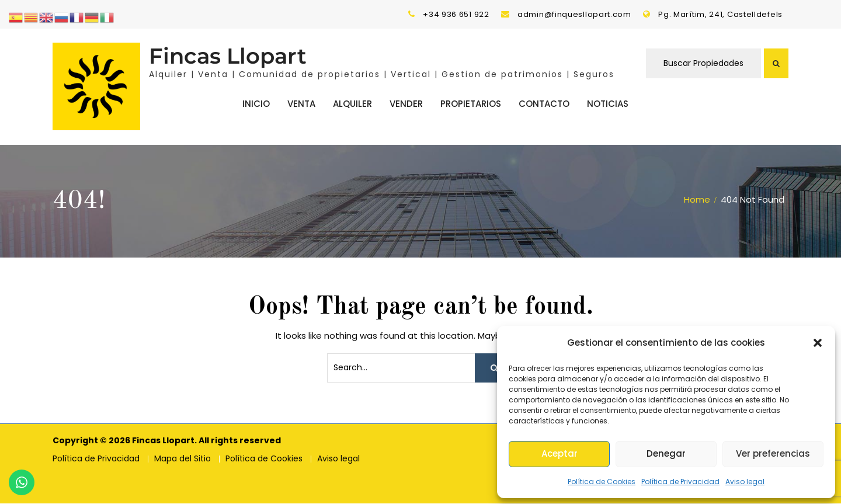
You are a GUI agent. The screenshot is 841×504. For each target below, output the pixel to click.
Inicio (256, 104)
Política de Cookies (602, 482)
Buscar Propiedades (703, 64)
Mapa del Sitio (183, 459)
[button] (818, 343)
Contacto (544, 104)
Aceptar (559, 453)
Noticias (608, 104)
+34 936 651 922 (456, 14)
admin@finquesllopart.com (574, 14)
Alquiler (352, 104)
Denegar (666, 453)
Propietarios (471, 104)
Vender (406, 104)
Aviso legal (745, 482)
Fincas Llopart (228, 56)
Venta (301, 104)
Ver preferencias (773, 453)
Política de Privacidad (680, 482)
